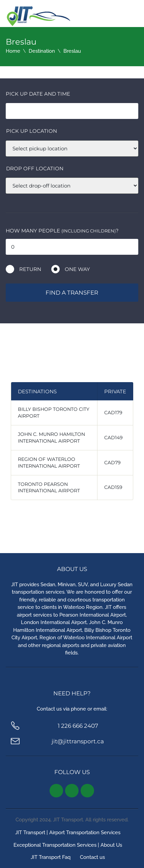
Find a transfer (72, 293)
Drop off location (35, 168)
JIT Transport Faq (51, 857)
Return (30, 269)
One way (77, 269)
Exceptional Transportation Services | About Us (68, 845)
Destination (42, 51)
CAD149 (113, 438)
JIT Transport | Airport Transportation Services (68, 833)
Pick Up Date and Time (38, 94)
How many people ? (62, 231)
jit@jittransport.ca (78, 741)
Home (13, 51)
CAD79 (112, 463)
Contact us (92, 857)
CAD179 (113, 413)
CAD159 (113, 487)
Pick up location (32, 131)
